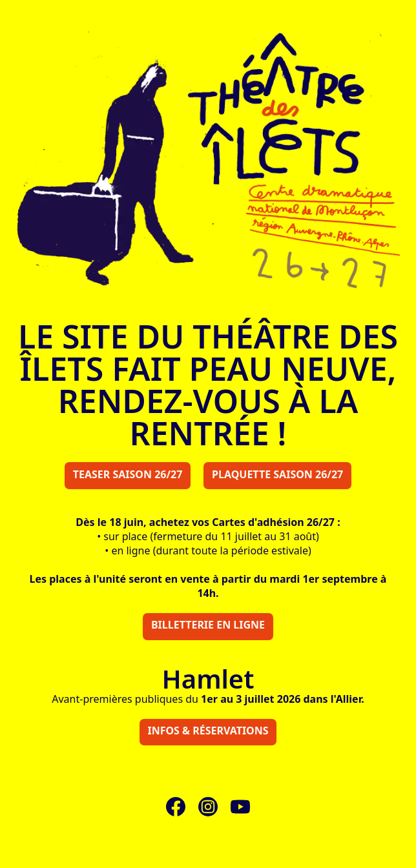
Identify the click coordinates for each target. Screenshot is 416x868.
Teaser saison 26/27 (128, 474)
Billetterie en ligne (208, 625)
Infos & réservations (208, 731)
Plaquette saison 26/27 (277, 474)
